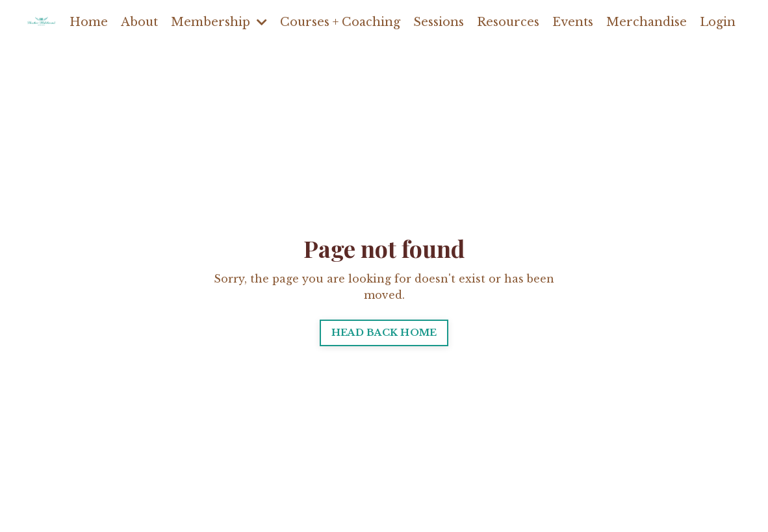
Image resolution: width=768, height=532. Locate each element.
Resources (508, 22)
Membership (219, 22)
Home (89, 22)
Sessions (439, 22)
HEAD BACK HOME (384, 333)
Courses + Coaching (340, 22)
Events (573, 22)
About (139, 22)
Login (718, 22)
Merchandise (646, 22)
